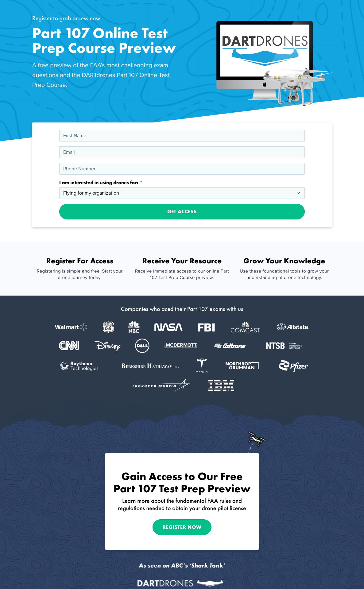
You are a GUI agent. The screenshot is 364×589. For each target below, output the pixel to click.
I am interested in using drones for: (99, 183)
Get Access (182, 211)
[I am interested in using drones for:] (182, 193)
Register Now (182, 527)
